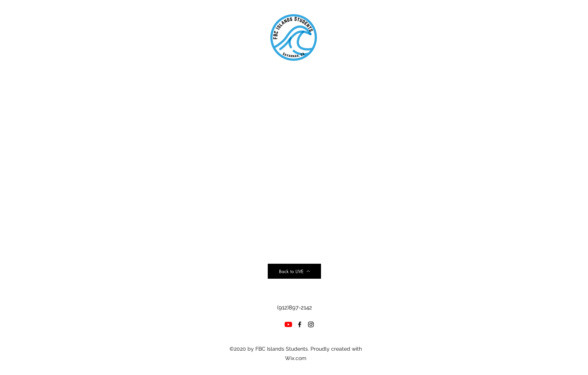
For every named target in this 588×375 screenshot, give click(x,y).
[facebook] (300, 324)
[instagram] (311, 324)
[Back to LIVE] (294, 271)
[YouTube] (288, 324)
